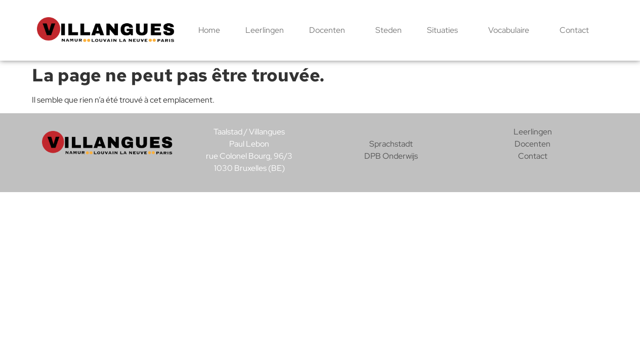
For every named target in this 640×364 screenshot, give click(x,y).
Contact (574, 30)
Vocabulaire (511, 30)
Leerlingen (265, 30)
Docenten (330, 30)
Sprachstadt (391, 144)
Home (209, 30)
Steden (389, 30)
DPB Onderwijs (391, 156)
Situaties (445, 30)
